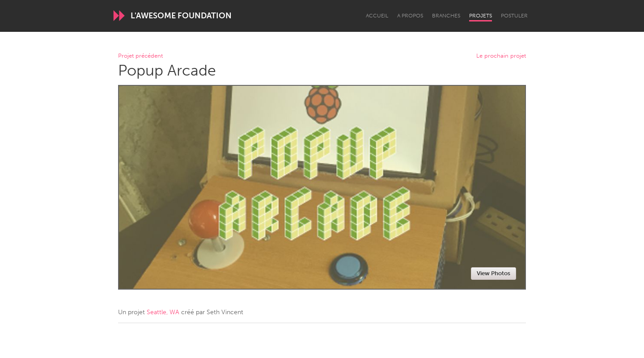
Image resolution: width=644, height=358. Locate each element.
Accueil (377, 16)
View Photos (494, 273)
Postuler (514, 16)
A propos (410, 16)
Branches (446, 16)
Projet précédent (140, 56)
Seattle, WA (163, 312)
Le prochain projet (501, 56)
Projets (481, 16)
